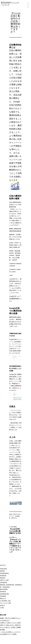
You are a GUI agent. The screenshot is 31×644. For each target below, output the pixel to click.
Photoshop (3, 591)
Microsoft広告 (4, 589)
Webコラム (14, 518)
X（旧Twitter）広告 (5, 601)
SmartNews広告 (4, 594)
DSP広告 (2, 571)
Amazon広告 (3, 569)
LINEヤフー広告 (4, 580)
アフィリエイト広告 (5, 603)
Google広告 (3, 575)
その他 (2, 608)
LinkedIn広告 (4, 582)
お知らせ (2, 605)
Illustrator (3, 578)
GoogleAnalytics (4, 573)
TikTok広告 (3, 596)
